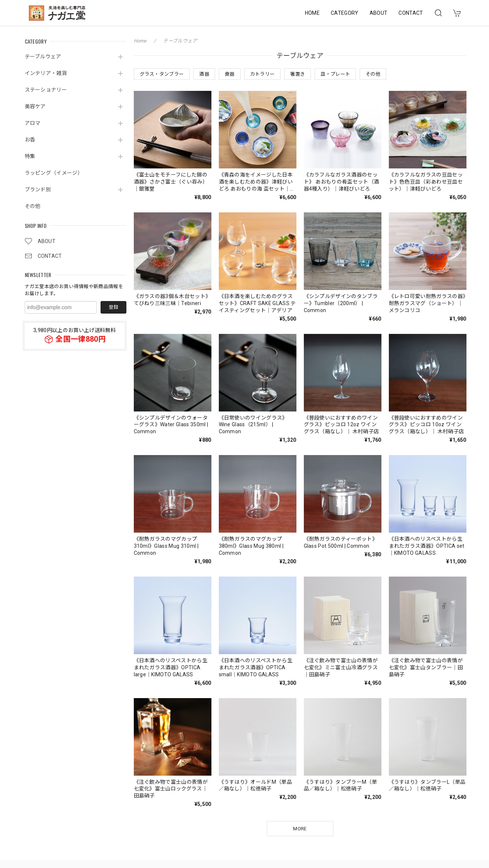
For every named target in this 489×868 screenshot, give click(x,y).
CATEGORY (345, 13)
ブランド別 (38, 189)
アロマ (33, 123)
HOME (312, 13)
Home (140, 41)
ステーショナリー (46, 90)
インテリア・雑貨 (46, 73)
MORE (300, 829)
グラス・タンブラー (162, 74)
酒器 (204, 74)
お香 (30, 140)
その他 (33, 206)
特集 (30, 156)
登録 (113, 307)
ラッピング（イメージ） (54, 173)
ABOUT (379, 13)
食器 (230, 74)
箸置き (298, 74)
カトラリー (263, 74)
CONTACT (411, 13)
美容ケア (35, 106)
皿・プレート (335, 74)
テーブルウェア (43, 57)
